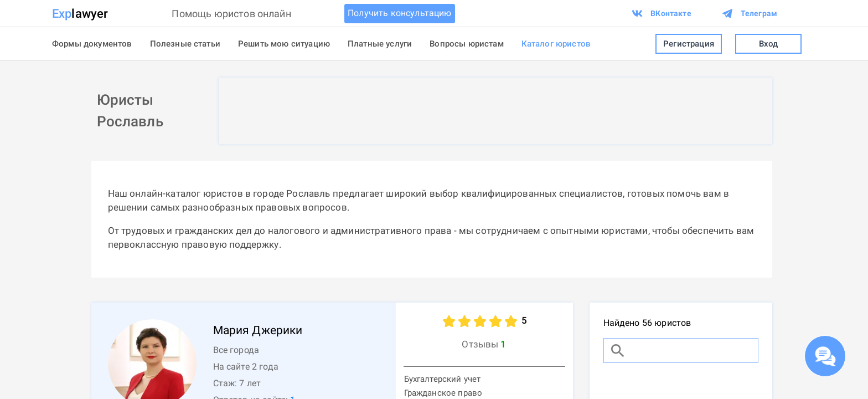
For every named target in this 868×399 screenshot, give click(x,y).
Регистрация (689, 44)
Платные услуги (380, 44)
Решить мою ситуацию (284, 44)
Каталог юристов (556, 44)
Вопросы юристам (466, 44)
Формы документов (92, 44)
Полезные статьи (185, 44)
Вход (768, 44)
